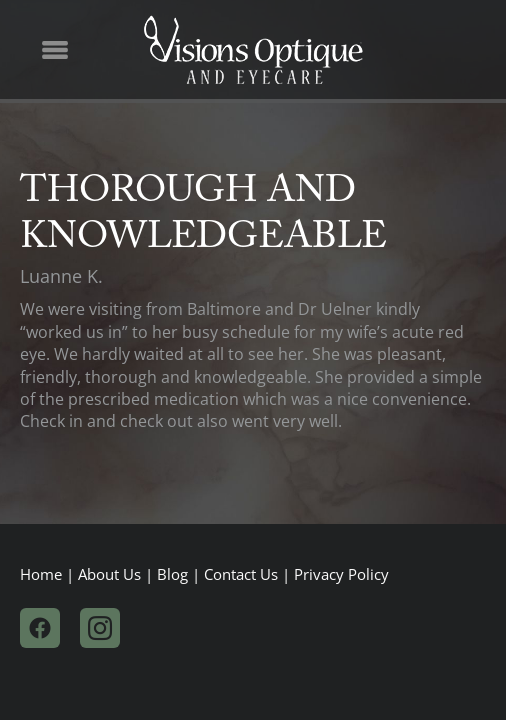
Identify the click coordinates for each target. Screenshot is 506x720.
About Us (109, 574)
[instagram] (100, 628)
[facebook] (40, 628)
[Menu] (55, 50)
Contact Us (241, 574)
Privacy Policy (341, 574)
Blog (172, 574)
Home (41, 574)
